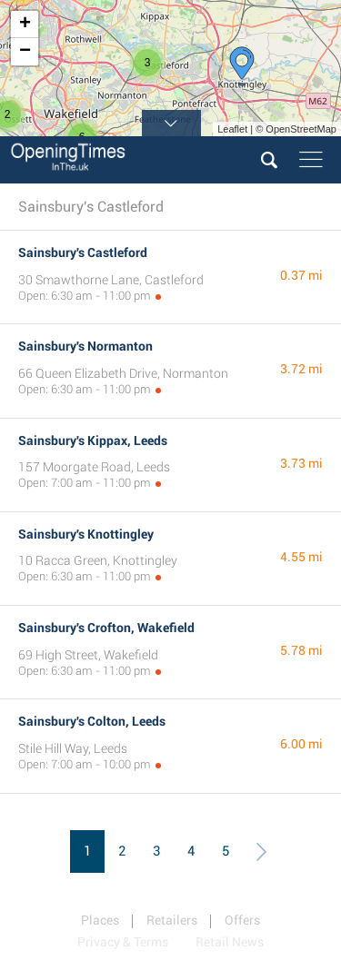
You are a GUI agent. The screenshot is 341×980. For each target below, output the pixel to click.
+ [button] (25, 25)
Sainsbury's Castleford (83, 252)
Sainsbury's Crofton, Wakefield (106, 628)
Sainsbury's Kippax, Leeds (93, 441)
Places (100, 920)
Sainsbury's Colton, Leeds (92, 721)
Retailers (172, 920)
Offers (242, 920)
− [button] (25, 52)
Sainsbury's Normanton (85, 346)
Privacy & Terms (123, 942)
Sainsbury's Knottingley (86, 534)
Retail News (230, 942)
